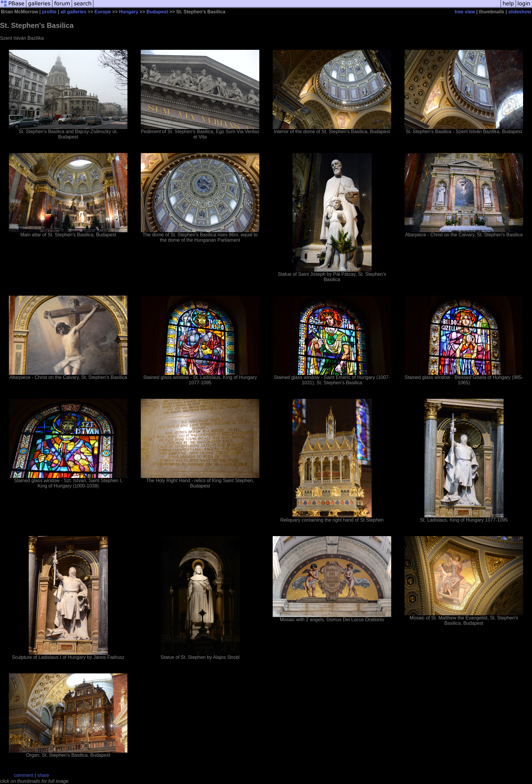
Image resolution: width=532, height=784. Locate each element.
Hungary (128, 12)
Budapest (157, 12)
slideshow (520, 12)
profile (49, 12)
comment (24, 775)
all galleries (73, 12)
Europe (103, 12)
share (43, 775)
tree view (465, 12)
